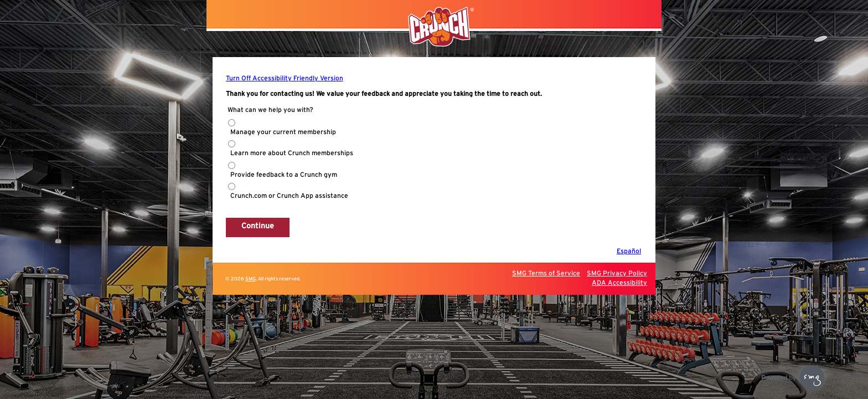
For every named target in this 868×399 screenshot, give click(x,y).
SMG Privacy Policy (617, 273)
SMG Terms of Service (546, 273)
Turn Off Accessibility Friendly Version (285, 78)
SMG (250, 279)
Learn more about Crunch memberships (292, 153)
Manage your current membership (283, 132)
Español (629, 251)
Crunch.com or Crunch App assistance (289, 196)
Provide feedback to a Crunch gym (284, 175)
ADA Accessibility (619, 283)
